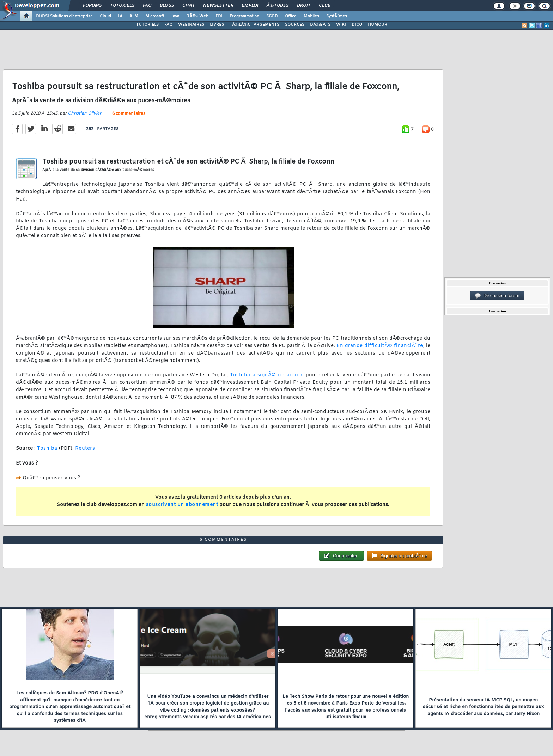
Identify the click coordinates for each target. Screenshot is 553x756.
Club (324, 6)
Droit (304, 6)
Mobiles (311, 16)
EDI (219, 16)
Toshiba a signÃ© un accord (267, 375)
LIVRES (217, 25)
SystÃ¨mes (337, 16)
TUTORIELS (147, 25)
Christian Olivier (84, 113)
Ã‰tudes (278, 6)
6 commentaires (129, 114)
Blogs (167, 6)
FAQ (147, 6)
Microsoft (155, 16)
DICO (357, 25)
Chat (189, 6)
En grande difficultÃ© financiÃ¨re (380, 346)
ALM (134, 16)
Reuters (85, 448)
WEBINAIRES (191, 25)
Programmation (244, 16)
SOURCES (295, 25)
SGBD (272, 16)
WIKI (341, 25)
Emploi (250, 6)
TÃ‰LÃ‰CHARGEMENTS (254, 25)
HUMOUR (378, 25)
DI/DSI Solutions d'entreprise (64, 16)
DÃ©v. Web (197, 16)
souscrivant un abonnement (182, 505)
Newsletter (218, 6)
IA (120, 16)
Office (291, 16)
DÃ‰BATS (320, 25)
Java (175, 16)
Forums (92, 6)
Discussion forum (497, 296)
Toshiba (47, 448)
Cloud (105, 16)
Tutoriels (122, 6)
